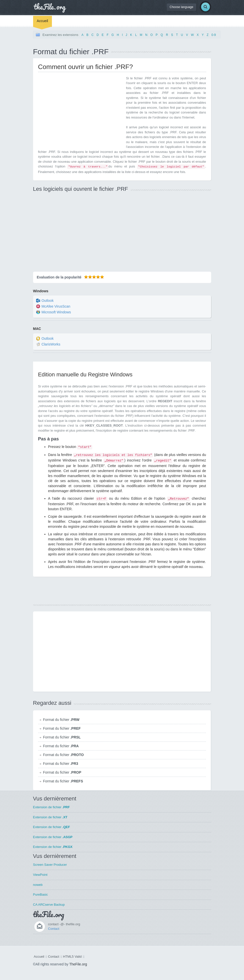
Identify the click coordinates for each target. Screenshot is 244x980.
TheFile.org (78, 964)
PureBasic (40, 895)
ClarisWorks (51, 344)
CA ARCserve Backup (49, 905)
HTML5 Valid (72, 957)
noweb (38, 885)
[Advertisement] (80, 111)
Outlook (47, 301)
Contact (54, 929)
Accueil (43, 21)
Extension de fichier (52, 807)
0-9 (214, 35)
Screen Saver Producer (50, 865)
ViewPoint (40, 875)
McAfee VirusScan (56, 307)
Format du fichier (61, 720)
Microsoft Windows (56, 312)
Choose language (182, 7)
